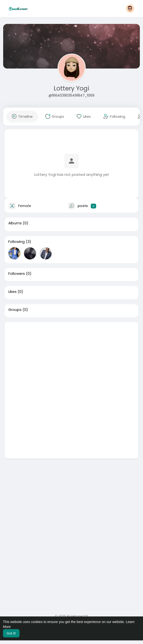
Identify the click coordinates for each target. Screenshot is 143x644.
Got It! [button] (11, 633)
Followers (17, 274)
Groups (15, 310)
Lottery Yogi (71, 88)
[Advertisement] (71, 356)
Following (16, 242)
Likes (12, 292)
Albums (15, 223)
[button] (130, 9)
